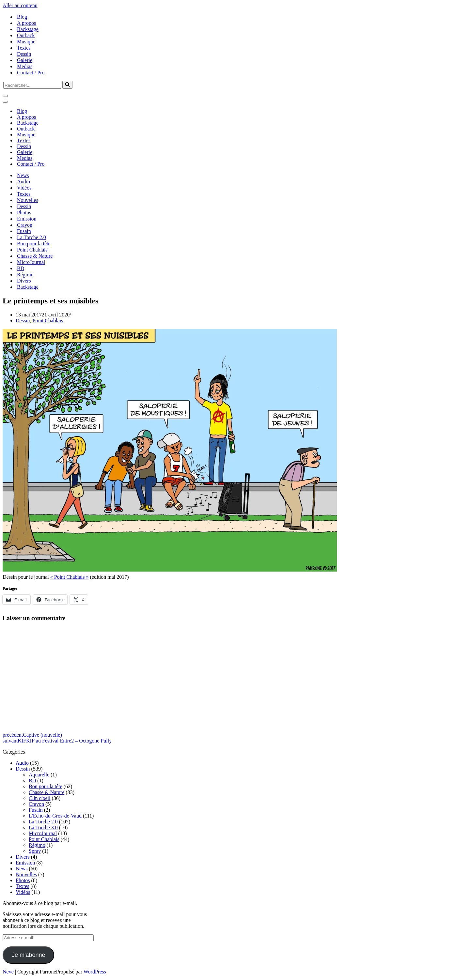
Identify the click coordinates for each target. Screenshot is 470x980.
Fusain (24, 231)
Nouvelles (28, 200)
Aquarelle (39, 775)
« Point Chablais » (70, 577)
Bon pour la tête (34, 244)
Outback (26, 35)
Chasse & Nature (35, 256)
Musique (26, 42)
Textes (24, 48)
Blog (22, 17)
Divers (24, 281)
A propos (26, 23)
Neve (8, 972)
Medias (25, 66)
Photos (24, 213)
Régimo (25, 275)
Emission (27, 219)
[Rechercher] (32, 85)
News (23, 175)
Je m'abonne (29, 955)
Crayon (25, 225)
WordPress (95, 972)
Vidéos (24, 188)
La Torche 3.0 (43, 827)
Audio (23, 182)
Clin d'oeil (39, 798)
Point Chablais (32, 250)
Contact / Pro (31, 73)
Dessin (24, 54)
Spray (35, 851)
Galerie (25, 60)
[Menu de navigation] (5, 96)
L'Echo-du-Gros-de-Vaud (55, 816)
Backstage (28, 29)
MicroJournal (31, 262)
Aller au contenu (20, 5)
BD (21, 268)
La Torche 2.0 (31, 237)
